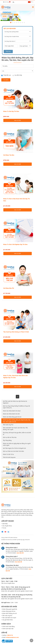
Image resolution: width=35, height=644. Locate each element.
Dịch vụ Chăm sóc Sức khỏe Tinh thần (13, 451)
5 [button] (19, 23)
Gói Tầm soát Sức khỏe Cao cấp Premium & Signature (15, 402)
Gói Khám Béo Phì (9, 288)
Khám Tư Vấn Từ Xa (8, 454)
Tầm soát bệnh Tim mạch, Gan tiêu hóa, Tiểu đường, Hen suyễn (15, 429)
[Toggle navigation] (33, 7)
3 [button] (15, 23)
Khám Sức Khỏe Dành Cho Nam (12, 411)
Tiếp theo (8, 51)
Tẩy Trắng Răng (7, 440)
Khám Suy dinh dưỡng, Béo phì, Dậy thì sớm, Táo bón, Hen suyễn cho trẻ (17, 421)
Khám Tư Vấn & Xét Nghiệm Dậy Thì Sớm (15, 244)
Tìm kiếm (6, 80)
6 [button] (20, 23)
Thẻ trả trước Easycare (9, 457)
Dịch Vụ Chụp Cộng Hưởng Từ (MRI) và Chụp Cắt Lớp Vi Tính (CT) (16, 407)
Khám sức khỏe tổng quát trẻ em (12, 417)
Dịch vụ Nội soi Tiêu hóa (10, 437)
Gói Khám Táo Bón (9, 155)
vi (30, 2)
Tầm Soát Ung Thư (8, 425)
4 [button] (17, 23)
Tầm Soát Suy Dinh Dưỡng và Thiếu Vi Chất (16, 332)
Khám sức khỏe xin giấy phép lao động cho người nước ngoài (17, 444)
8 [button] (24, 23)
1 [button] (11, 23)
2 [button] (13, 23)
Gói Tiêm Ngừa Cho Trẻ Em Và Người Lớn (14, 448)
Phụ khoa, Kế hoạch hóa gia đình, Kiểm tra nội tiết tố (17, 433)
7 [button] (22, 23)
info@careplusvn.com (12, 637)
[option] (17, 16)
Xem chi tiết (17, 120)
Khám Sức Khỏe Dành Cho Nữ (11, 414)
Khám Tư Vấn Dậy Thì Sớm (11, 111)
